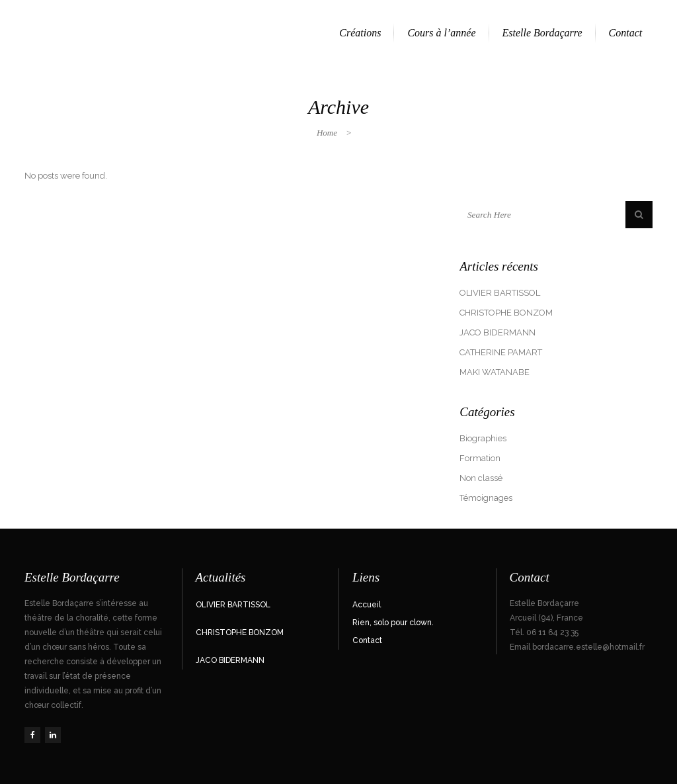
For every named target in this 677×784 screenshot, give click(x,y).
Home (327, 133)
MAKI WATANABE (495, 372)
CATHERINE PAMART (501, 352)
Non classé (481, 478)
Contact (367, 640)
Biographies (483, 438)
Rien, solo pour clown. (393, 623)
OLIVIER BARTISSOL (500, 293)
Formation (480, 458)
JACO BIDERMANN (498, 332)
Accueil (367, 605)
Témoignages (486, 498)
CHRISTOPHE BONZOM (506, 313)
